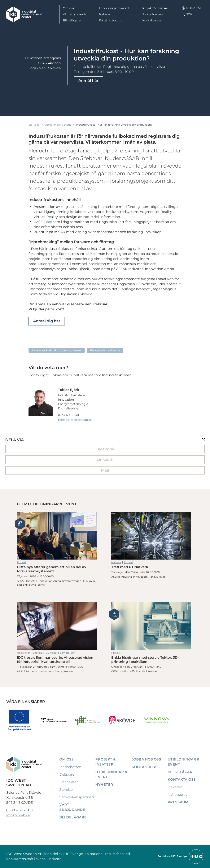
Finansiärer (69, 782)
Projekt (22, 562)
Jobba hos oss (153, 14)
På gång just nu (111, 20)
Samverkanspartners (77, 797)
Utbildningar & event (114, 8)
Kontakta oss (152, 20)
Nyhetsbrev (178, 795)
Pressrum (178, 802)
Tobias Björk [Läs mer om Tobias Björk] (69, 390)
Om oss (69, 8)
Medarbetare (70, 767)
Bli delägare (72, 20)
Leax (48, 222)
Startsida (34, 125)
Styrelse (66, 790)
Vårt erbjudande (75, 14)
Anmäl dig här (47, 321)
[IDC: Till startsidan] (24, 14)
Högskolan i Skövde (30, 653)
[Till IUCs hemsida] (181, 856)
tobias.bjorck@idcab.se (75, 420)
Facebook (105, 449)
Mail (105, 470)
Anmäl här (88, 81)
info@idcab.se (18, 815)
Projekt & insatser (155, 8)
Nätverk (116, 562)
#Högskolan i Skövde (105, 350)
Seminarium (68, 653)
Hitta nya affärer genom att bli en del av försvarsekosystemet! (57, 536)
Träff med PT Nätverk (151, 536)
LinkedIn (105, 460)
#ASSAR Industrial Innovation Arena (57, 350)
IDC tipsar (51, 653)
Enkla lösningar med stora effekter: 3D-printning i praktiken (151, 626)
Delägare (67, 774)
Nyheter (105, 14)
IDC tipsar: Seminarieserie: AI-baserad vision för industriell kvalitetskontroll (57, 626)
